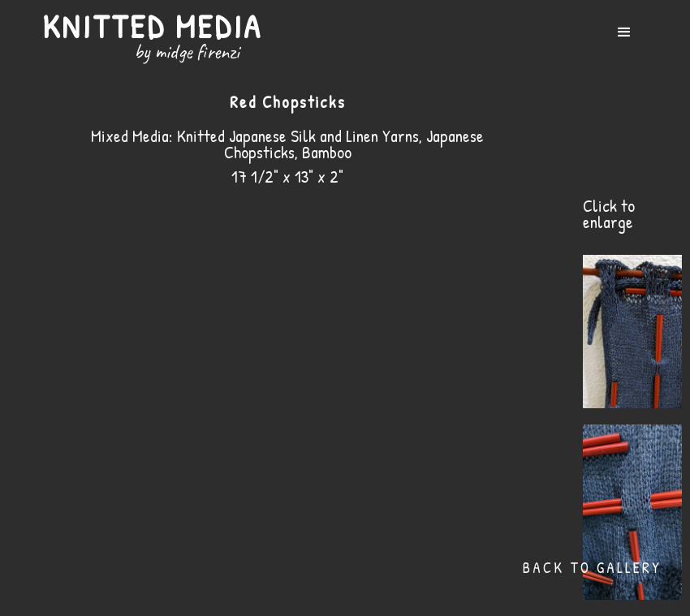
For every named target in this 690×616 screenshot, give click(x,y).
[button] (624, 32)
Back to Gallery (592, 568)
